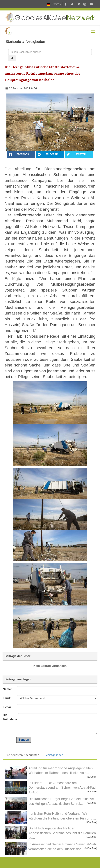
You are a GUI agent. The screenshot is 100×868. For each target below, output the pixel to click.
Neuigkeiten (35, 42)
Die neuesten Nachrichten (22, 755)
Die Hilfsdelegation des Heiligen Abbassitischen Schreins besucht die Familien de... (62, 833)
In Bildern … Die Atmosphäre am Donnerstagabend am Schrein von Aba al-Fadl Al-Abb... (62, 788)
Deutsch (54, 4)
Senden (24, 740)
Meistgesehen (54, 755)
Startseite (13, 42)
